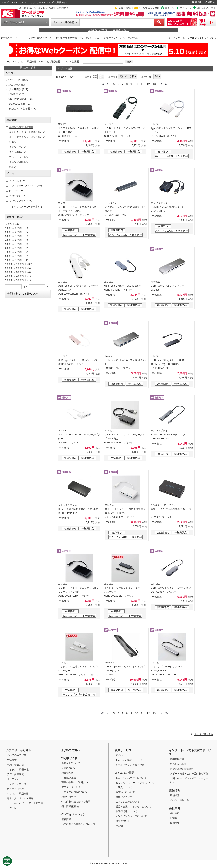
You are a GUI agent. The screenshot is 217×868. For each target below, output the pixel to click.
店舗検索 (175, 795)
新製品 (13, 142)
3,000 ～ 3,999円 (18, 236)
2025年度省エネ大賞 (66, 38)
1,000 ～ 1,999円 (18, 228)
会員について (69, 768)
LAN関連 (17, 94)
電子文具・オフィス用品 (20, 798)
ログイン (170, 8)
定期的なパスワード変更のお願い (108, 30)
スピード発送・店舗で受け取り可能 (189, 774)
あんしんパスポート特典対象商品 (27, 132)
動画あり (14, 167)
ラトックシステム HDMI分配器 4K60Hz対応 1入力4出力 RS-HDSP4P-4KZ (78, 509)
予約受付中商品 (18, 147)
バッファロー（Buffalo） (26, 186)
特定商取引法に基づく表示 (76, 802)
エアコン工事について (128, 802)
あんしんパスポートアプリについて (135, 783)
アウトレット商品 (19, 157)
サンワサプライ (21, 201)
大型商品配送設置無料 (182, 769)
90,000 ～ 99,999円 (19, 280)
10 (137, 84)
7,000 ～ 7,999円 (17, 252)
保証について (123, 821)
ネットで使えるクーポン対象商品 (27, 137)
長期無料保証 (177, 759)
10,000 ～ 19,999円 (19, 264)
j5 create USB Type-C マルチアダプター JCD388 (167, 286)
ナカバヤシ (19, 196)
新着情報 (66, 819)
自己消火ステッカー (91, 38)
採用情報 (197, 2)
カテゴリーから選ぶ (14, 22)
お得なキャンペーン (115, 38)
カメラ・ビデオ (15, 789)
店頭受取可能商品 (19, 162)
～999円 (13, 224)
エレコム (18, 181)
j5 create (17, 191)
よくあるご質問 (46, 8)
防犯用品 (133, 38)
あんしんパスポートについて (131, 778)
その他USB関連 (21, 104)
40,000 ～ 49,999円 (19, 276)
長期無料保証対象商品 (21, 127)
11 (142, 84)
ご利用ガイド (64, 8)
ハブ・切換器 (72, 62)
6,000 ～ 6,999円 (18, 248)
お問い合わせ (69, 797)
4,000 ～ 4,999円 (18, 240)
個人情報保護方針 (71, 806)
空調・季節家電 (15, 765)
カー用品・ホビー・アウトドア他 (25, 803)
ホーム (8, 62)
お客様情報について (126, 811)
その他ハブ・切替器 (23, 109)
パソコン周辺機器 (50, 62)
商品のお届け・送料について (77, 782)
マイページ (185, 8)
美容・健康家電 (15, 774)
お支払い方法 (69, 778)
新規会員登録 (126, 8)
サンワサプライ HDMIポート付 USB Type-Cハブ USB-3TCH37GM (168, 435)
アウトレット (14, 808)
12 (148, 84)
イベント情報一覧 (180, 800)
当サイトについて (71, 763)
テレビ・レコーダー (18, 784)
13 (154, 84)
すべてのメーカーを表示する (27, 207)
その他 (119, 826)
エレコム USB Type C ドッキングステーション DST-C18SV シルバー (171, 588)
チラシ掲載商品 (18, 152)
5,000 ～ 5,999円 (18, 244)
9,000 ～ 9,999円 (17, 260)
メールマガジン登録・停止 (130, 765)
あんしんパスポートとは (129, 760)
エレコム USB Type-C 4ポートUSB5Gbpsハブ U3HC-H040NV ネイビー (124, 286)
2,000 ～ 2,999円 (18, 232)
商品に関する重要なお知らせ (78, 824)
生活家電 (12, 760)
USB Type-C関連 (21, 99)
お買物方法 (67, 773)
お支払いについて (125, 792)
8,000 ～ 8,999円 (17, 256)
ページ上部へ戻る (203, 734)
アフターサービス (71, 787)
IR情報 (174, 818)
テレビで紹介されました (39, 38)
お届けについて (124, 797)
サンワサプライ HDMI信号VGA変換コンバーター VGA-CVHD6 (168, 207)
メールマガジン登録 (149, 8)
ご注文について (124, 787)
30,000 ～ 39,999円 (19, 272)
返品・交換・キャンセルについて (134, 807)
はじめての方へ (27, 8)
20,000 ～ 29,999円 (19, 268)
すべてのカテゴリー (18, 755)
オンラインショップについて (131, 816)
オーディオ (13, 779)
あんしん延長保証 (180, 764)
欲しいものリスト (206, 8)
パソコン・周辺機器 (63, 22)
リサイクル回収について (75, 792)
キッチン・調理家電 (18, 770)
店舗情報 (175, 790)
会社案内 (210, 2)
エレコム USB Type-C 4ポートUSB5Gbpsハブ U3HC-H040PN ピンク (78, 360)
